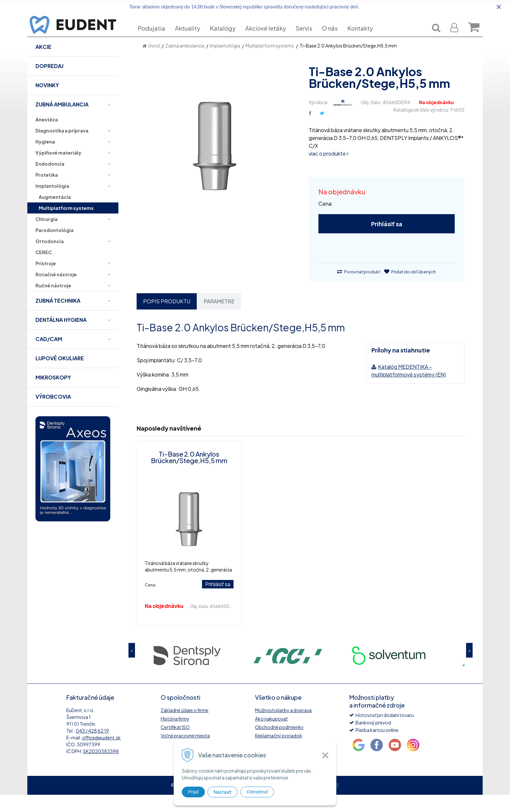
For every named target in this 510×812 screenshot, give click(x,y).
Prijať (193, 792)
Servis (309, 38)
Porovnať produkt (359, 289)
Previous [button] (132, 667)
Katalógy (228, 38)
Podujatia (156, 38)
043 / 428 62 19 (92, 748)
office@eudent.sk (101, 755)
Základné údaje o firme (185, 727)
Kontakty (365, 38)
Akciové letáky (270, 38)
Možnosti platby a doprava (283, 727)
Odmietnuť (257, 792)
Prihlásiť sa (387, 241)
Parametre (219, 318)
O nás (335, 38)
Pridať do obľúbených (410, 289)
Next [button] (469, 667)
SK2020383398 (101, 768)
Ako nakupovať (271, 736)
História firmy (175, 736)
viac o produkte (329, 171)
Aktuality (192, 38)
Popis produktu (167, 318)
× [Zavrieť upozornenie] (499, 7)
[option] (187, 672)
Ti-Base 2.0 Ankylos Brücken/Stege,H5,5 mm (189, 474)
